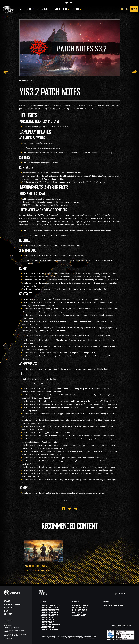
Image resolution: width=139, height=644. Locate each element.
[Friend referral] (43, 9)
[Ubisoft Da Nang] (54, 615)
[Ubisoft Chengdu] (54, 612)
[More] (66, 9)
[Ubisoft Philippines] (54, 625)
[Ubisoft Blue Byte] (54, 610)
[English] (121, 594)
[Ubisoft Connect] (17, 604)
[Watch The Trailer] (37, 570)
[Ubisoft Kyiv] (54, 617)
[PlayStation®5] (86, 608)
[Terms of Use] (17, 625)
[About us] (17, 608)
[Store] (17, 601)
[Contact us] (17, 621)
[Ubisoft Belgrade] (54, 608)
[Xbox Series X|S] (86, 610)
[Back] (5, 17)
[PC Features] (56, 9)
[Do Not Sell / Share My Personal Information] (17, 631)
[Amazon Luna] (86, 615)
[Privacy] (17, 623)
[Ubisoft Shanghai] (54, 629)
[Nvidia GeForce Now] (117, 605)
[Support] (77, 9)
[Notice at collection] (17, 628)
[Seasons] (29, 9)
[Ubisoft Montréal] (54, 620)
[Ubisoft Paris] (54, 622)
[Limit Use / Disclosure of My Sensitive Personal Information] (17, 635)
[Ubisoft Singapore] (54, 605)
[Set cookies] (17, 638)
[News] (20, 9)
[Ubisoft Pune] (54, 627)
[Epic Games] (86, 612)
